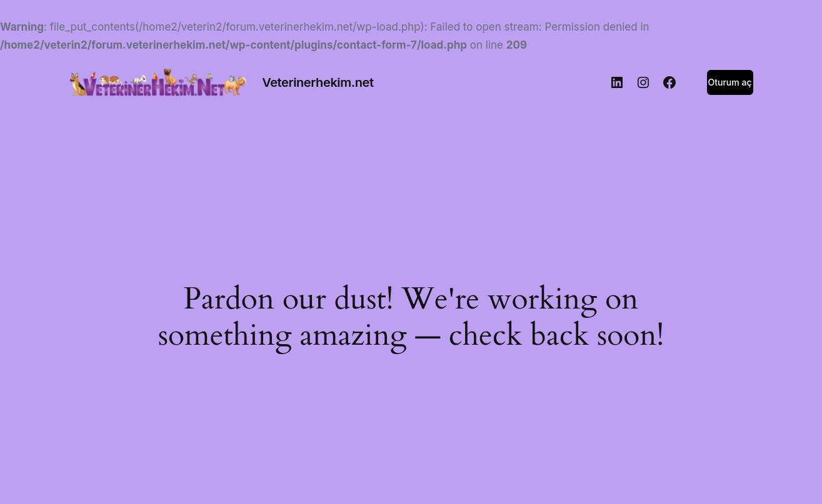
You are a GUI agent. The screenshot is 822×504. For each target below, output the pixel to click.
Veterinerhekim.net (318, 82)
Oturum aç (730, 82)
